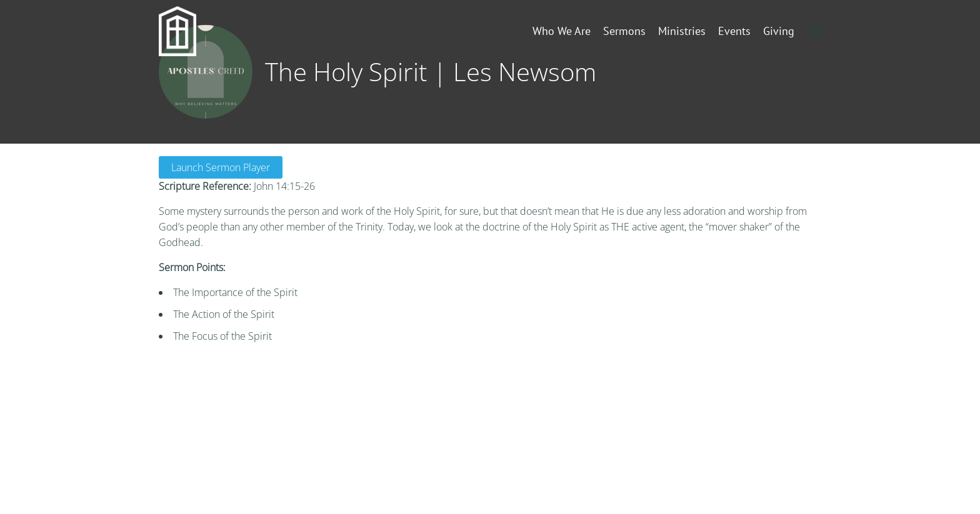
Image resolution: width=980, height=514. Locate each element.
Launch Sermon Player (221, 167)
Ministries (682, 31)
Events (734, 31)
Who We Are (562, 31)
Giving (779, 31)
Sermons (624, 31)
